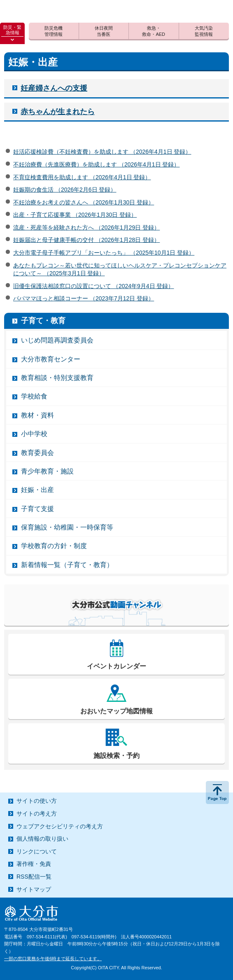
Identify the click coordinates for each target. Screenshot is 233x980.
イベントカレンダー (116, 666)
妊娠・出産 (37, 490)
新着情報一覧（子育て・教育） (67, 565)
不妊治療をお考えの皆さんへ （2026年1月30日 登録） (84, 202)
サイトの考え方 (37, 814)
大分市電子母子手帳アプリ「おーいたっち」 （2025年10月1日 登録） (104, 253)
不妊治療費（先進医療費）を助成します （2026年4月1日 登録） (97, 164)
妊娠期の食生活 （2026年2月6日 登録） (65, 190)
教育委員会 (37, 453)
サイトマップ (34, 889)
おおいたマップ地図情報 (116, 711)
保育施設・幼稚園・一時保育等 (67, 527)
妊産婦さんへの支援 (54, 88)
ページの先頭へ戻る (217, 792)
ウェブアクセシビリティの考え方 (60, 826)
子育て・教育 (43, 321)
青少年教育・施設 (47, 471)
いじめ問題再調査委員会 (57, 340)
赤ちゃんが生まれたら (58, 112)
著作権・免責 (34, 864)
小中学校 (34, 434)
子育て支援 (37, 509)
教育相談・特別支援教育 (57, 378)
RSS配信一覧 (34, 877)
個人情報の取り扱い (42, 839)
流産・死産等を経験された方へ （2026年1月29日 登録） (86, 227)
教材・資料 (37, 415)
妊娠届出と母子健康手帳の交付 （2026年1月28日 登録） (86, 240)
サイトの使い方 (37, 801)
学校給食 (34, 396)
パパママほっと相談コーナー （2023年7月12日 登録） (84, 298)
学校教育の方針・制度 (54, 546)
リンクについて (37, 851)
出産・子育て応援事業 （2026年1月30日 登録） (75, 215)
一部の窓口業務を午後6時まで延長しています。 (53, 959)
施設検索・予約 (116, 756)
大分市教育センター (51, 359)
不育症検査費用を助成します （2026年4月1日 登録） (82, 177)
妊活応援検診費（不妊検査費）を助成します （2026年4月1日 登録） (102, 152)
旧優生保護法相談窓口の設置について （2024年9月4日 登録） (94, 286)
